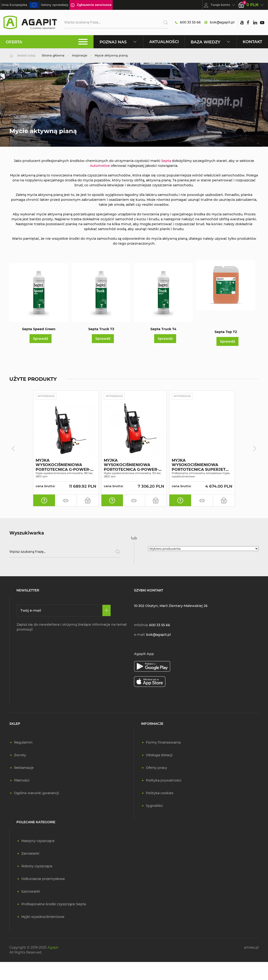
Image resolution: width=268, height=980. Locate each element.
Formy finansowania (163, 743)
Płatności (22, 781)
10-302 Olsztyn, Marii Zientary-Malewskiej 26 (171, 606)
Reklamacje (24, 768)
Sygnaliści (154, 806)
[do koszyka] (88, 501)
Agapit (53, 948)
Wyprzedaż (48, 396)
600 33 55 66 (188, 22)
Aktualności (164, 42)
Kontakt (252, 42)
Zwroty (20, 756)
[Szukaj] (164, 22)
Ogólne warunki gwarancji (37, 793)
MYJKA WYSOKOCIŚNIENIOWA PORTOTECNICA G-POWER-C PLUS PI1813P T (64, 465)
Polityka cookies (160, 793)
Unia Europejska (20, 5)
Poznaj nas (118, 42)
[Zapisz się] (106, 611)
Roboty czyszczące (37, 867)
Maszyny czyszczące (38, 841)
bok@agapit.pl (219, 22)
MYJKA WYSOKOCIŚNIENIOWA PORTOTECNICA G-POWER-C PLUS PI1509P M (133, 465)
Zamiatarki (30, 854)
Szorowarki (31, 892)
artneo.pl (251, 948)
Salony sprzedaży (55, 5)
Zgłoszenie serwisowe (91, 5)
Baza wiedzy (211, 42)
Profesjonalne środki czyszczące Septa (54, 905)
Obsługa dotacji (159, 756)
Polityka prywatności (164, 781)
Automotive (100, 166)
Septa (166, 161)
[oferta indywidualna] (44, 501)
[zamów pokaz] (66, 501)
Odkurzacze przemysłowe (43, 879)
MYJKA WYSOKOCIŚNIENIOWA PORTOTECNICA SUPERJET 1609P (199, 465)
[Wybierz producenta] (203, 549)
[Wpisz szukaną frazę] (65, 552)
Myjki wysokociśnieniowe (43, 917)
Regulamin (23, 743)
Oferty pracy (156, 768)
